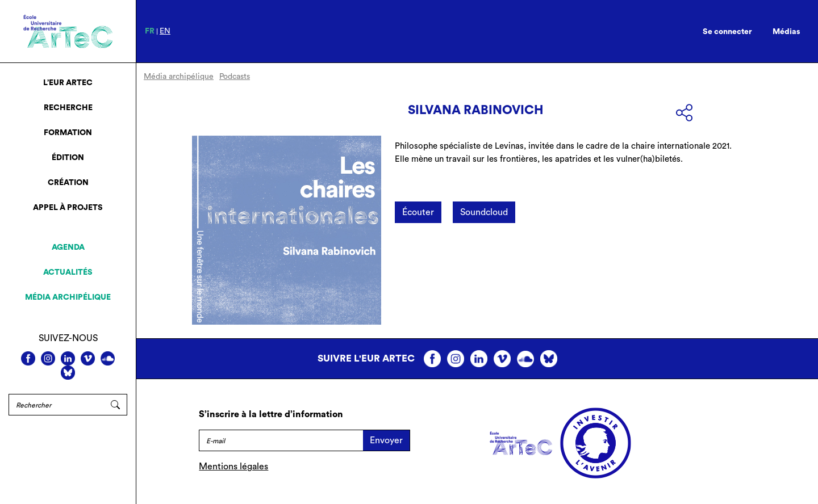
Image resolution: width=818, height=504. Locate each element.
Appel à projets (68, 208)
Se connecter (727, 32)
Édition (68, 158)
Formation (68, 133)
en (165, 31)
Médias (786, 32)
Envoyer (386, 440)
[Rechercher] (56, 405)
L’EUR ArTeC (68, 83)
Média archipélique (68, 297)
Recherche (68, 108)
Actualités (68, 272)
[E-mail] (281, 440)
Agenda (68, 247)
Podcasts (235, 77)
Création (68, 183)
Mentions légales (233, 467)
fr (150, 31)
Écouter (418, 212)
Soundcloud (484, 212)
